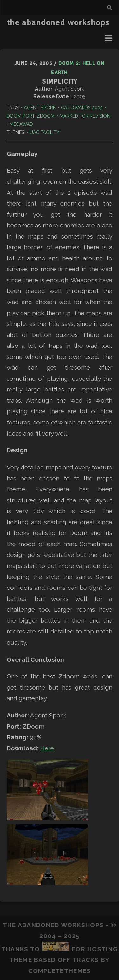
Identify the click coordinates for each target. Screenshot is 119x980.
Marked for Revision (85, 116)
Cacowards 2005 (82, 108)
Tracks (86, 960)
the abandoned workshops (58, 23)
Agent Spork (40, 108)
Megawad (21, 124)
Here (47, 748)
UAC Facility (44, 132)
